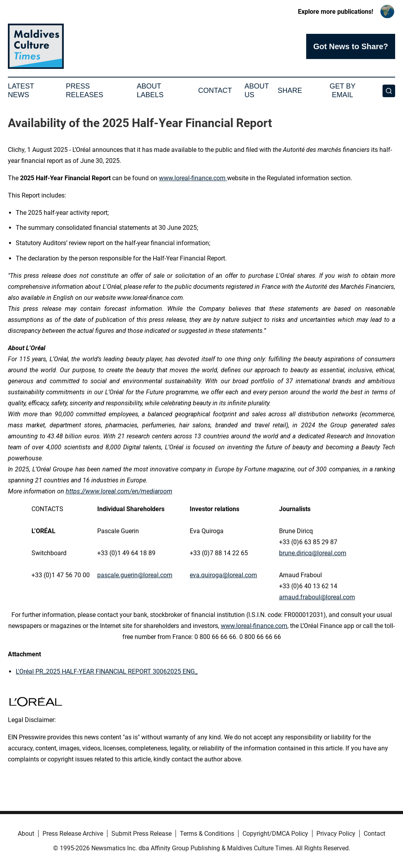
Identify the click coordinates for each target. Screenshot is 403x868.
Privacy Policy (336, 834)
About (26, 834)
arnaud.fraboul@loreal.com (317, 597)
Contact (215, 90)
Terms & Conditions (207, 834)
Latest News (21, 90)
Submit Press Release (141, 834)
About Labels (150, 90)
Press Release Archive (73, 834)
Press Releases (84, 90)
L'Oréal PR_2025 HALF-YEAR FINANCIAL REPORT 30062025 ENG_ (107, 671)
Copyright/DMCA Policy (275, 834)
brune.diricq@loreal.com (313, 553)
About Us (257, 90)
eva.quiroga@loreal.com (223, 575)
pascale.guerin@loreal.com (135, 575)
